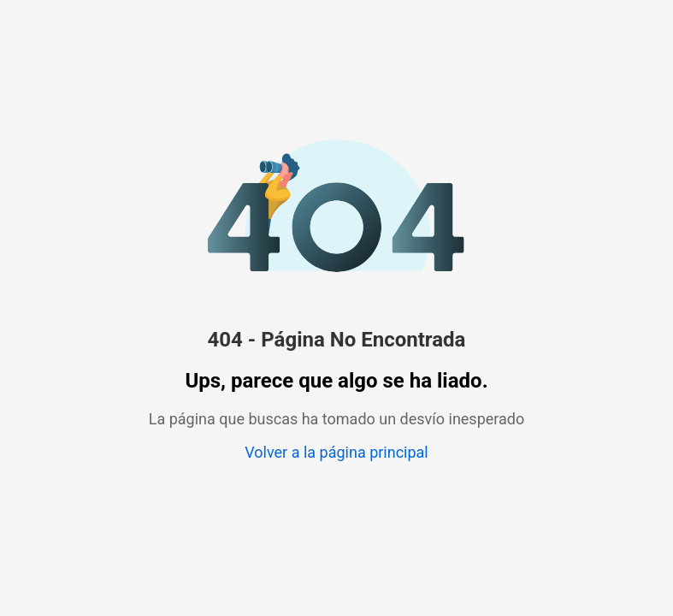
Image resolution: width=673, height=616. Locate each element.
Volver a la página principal (336, 452)
